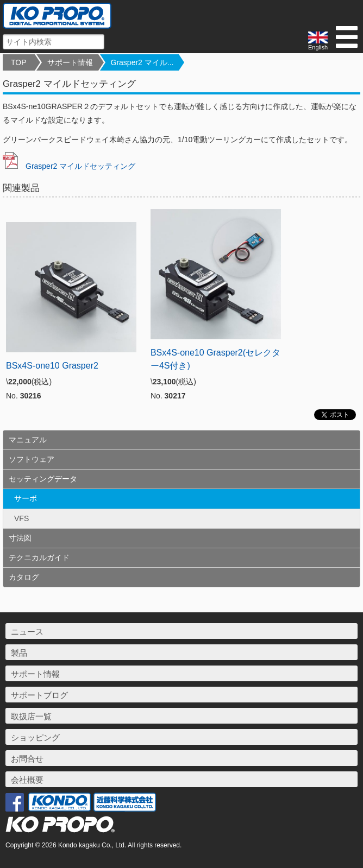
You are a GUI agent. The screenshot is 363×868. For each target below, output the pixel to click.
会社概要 (27, 780)
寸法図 (20, 538)
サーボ (26, 498)
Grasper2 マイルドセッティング (69, 166)
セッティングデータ (43, 479)
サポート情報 (70, 62)
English (318, 41)
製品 (19, 653)
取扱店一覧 (31, 716)
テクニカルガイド (39, 557)
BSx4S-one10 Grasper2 (52, 366)
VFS (21, 518)
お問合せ (27, 759)
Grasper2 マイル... (142, 62)
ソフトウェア (32, 459)
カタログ (24, 577)
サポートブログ (39, 695)
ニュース (27, 632)
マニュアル (28, 440)
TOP (19, 62)
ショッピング (35, 737)
